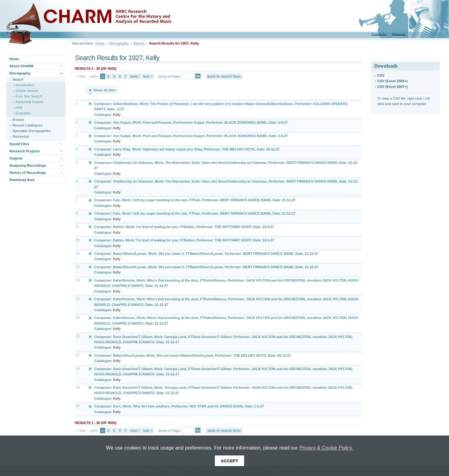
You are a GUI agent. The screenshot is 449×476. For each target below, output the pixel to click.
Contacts (379, 35)
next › (135, 76)
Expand (90, 103)
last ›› (148, 76)
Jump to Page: (169, 76)
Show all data (104, 90)
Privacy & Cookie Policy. (326, 448)
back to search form (224, 76)
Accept (230, 461)
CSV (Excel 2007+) (392, 87)
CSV (381, 75)
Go (198, 76)
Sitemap (398, 35)
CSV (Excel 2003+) (392, 81)
